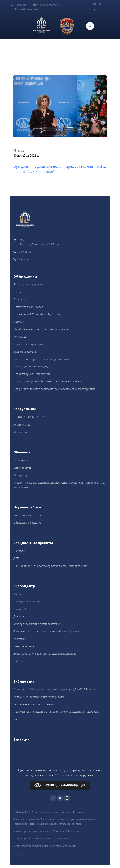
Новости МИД (23, 609)
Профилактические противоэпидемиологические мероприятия (54, 389)
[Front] (25, 220)
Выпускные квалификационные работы (39, 697)
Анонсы (18, 594)
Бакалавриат (21, 460)
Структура (20, 299)
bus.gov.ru (20, 853)
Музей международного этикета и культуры (41, 329)
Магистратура (22, 432)
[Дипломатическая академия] (42, 26)
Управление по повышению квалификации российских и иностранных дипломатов (59, 485)
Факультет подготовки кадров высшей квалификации (47, 631)
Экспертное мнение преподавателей (37, 624)
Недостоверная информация (32, 374)
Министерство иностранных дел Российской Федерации (47, 831)
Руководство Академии (28, 284)
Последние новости (26, 602)
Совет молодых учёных (28, 515)
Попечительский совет (28, 307)
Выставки (20, 639)
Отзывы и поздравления (29, 344)
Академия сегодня (25, 352)
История (19, 322)
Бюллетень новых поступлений (34, 704)
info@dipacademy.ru (47, 5)
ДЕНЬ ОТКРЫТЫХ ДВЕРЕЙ (30, 417)
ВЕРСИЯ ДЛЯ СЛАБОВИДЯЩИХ (60, 785)
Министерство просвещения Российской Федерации (45, 846)
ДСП (16, 558)
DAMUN (18, 661)
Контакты (19, 5)
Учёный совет (22, 292)
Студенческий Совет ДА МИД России (37, 314)
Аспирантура (22, 425)
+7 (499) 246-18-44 (26, 9)
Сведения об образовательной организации (41, 359)
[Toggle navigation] (90, 26)
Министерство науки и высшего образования (41, 839)
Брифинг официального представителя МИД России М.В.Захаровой (60, 169)
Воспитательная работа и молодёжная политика (44, 654)
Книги (17, 719)
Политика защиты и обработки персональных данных (48, 381)
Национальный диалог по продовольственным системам (50, 566)
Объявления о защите (27, 523)
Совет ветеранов (24, 646)
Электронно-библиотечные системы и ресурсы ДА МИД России (54, 689)
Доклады (19, 551)
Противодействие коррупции (32, 367)
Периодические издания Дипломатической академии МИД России (57, 712)
